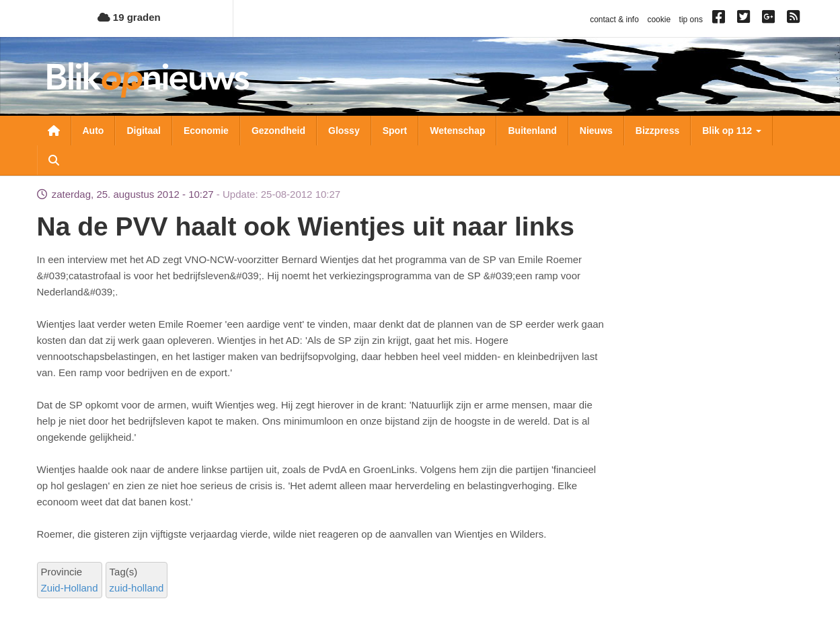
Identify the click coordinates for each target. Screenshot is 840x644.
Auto (93, 131)
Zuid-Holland (70, 588)
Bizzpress (657, 131)
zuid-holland (137, 588)
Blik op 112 (732, 131)
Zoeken (54, 160)
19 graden (129, 17)
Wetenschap (457, 131)
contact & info (614, 20)
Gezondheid (278, 131)
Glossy (344, 131)
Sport (395, 131)
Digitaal (144, 131)
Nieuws (596, 131)
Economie (206, 131)
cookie (659, 20)
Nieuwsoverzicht (54, 131)
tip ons (691, 20)
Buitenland (532, 131)
